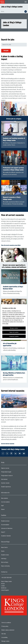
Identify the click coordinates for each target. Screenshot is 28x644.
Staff (8, 506)
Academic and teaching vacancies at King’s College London (14, 139)
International (10, 480)
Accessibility (10, 637)
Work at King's (11, 563)
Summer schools (11, 483)
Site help (9, 634)
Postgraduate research (13, 476)
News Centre (10, 548)
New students (10, 499)
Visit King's (10, 559)
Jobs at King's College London (12, 7)
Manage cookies (11, 641)
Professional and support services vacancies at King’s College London (13, 169)
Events (9, 552)
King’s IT (9, 533)
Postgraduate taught (12, 472)
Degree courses (11, 469)
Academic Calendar (12, 536)
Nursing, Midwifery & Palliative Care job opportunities (14, 374)
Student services (11, 521)
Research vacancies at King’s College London (12, 198)
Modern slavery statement (13, 630)
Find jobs (6, 50)
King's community (11, 566)
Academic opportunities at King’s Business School (13, 288)
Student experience (12, 487)
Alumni (9, 510)
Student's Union (11, 555)
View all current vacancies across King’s (11, 245)
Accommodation (11, 525)
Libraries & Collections (13, 529)
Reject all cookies (14, 332)
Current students (11, 502)
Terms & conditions (11, 623)
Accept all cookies (14, 336)
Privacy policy (10, 626)
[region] (14, 322)
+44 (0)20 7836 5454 (6, 578)
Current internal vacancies (8, 444)
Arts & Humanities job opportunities (10, 344)
